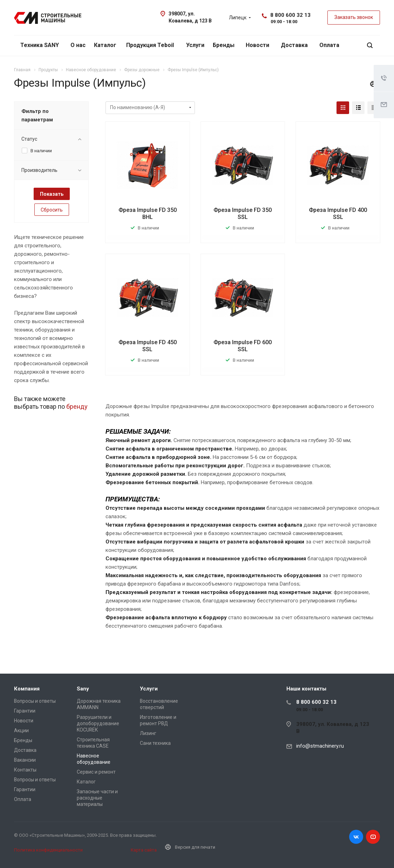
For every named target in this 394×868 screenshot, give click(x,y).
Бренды (224, 45)
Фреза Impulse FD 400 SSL (338, 213)
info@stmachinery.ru (320, 746)
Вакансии (25, 760)
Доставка (294, 45)
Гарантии (25, 711)
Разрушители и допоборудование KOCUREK (98, 723)
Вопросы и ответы (35, 701)
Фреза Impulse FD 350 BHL (148, 213)
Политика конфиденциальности (48, 850)
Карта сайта (144, 850)
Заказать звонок (354, 17)
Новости (257, 45)
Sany (83, 689)
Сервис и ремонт (96, 772)
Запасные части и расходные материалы (97, 798)
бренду (77, 406)
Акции (21, 730)
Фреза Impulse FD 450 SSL (148, 346)
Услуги (195, 45)
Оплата (329, 45)
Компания (27, 689)
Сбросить (52, 210)
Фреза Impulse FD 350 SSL (243, 213)
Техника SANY (40, 45)
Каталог (105, 45)
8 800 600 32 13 (290, 15)
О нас (78, 45)
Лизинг (148, 733)
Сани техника (155, 743)
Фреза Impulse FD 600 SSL (243, 346)
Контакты (25, 770)
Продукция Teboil (150, 45)
